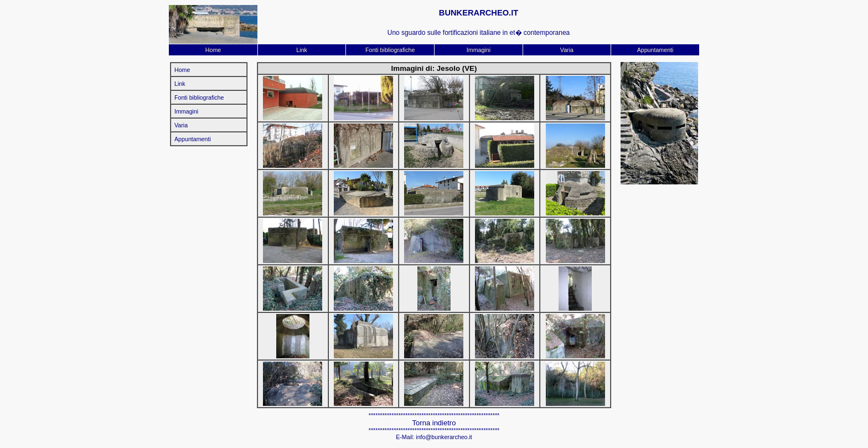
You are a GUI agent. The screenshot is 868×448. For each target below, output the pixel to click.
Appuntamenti (655, 50)
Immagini (479, 50)
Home (213, 50)
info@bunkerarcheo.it (444, 437)
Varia (567, 50)
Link (302, 50)
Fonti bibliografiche (390, 50)
